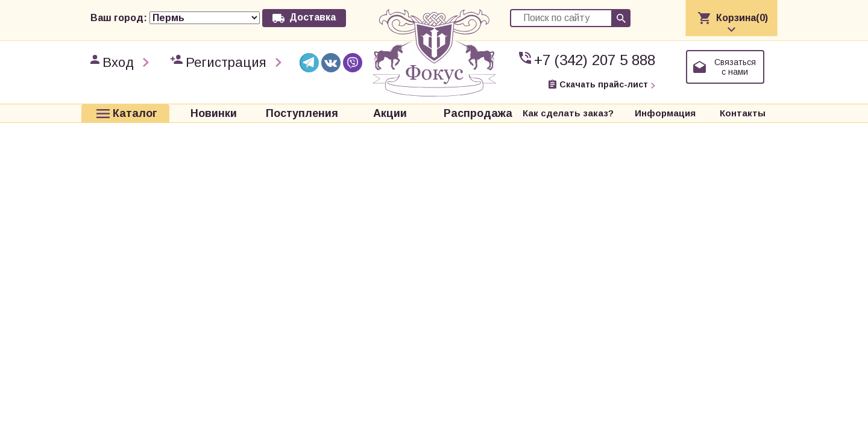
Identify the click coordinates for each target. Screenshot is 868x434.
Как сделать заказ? (568, 113)
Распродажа (478, 113)
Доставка (313, 17)
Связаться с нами (735, 67)
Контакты (743, 113)
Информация (665, 113)
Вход (118, 62)
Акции (390, 113)
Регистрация (226, 62)
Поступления (302, 113)
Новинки (214, 113)
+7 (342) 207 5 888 (595, 60)
